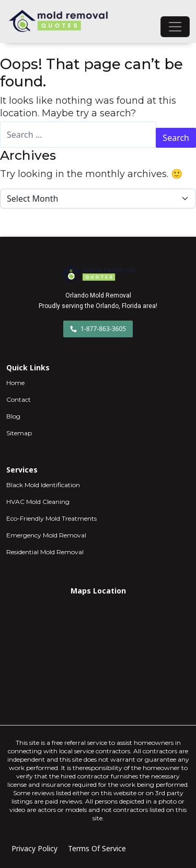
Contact (19, 399)
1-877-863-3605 (98, 329)
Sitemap (19, 433)
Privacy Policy (34, 848)
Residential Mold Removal (45, 552)
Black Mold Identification (43, 485)
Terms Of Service (97, 848)
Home (15, 383)
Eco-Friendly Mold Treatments (51, 518)
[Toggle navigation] (175, 27)
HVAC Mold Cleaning (38, 502)
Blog (13, 416)
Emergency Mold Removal (46, 535)
